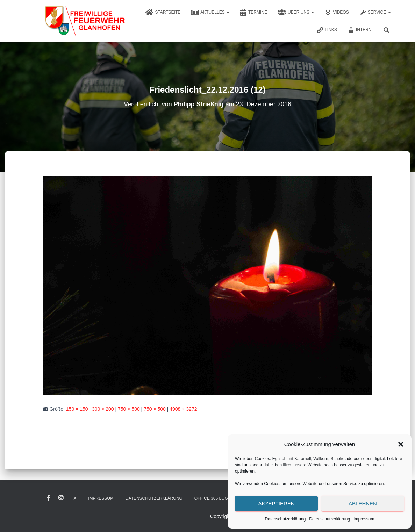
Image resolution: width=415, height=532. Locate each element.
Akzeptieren (276, 504)
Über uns (296, 13)
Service (375, 13)
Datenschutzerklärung (285, 519)
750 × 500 (129, 409)
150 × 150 (77, 409)
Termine (253, 13)
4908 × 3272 (183, 409)
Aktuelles (210, 13)
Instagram (61, 498)
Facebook (49, 498)
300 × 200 (103, 409)
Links (327, 30)
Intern (360, 30)
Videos (337, 13)
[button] (401, 444)
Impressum (364, 519)
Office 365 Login (213, 498)
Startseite (163, 13)
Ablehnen (363, 504)
